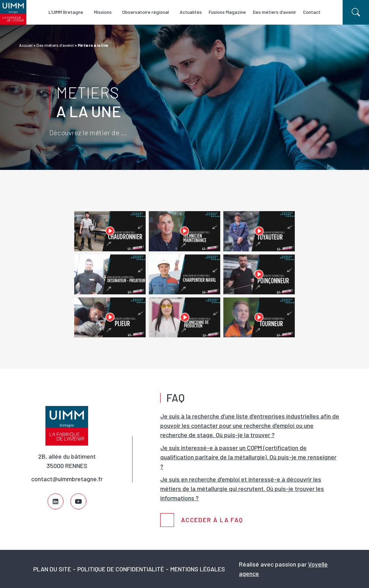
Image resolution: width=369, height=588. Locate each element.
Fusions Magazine (231, 12)
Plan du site (52, 569)
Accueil (26, 45)
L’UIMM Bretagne (63, 12)
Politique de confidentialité (121, 569)
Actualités (194, 12)
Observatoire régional (147, 12)
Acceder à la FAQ (212, 520)
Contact (315, 12)
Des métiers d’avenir (278, 12)
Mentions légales (198, 569)
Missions (102, 12)
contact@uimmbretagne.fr (67, 479)
